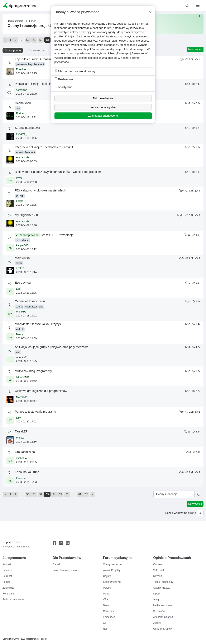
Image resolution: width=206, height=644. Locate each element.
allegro (26, 240)
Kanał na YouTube (27, 472)
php (41, 307)
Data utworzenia (37, 51)
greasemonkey (24, 64)
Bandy (20, 334)
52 (41, 40)
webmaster (31, 307)
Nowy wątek (195, 49)
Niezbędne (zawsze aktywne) (75, 71)
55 (60, 494)
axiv (18, 418)
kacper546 (22, 245)
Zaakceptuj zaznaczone (103, 116)
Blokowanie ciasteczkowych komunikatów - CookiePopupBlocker (58, 172)
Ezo (18, 289)
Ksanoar (21, 478)
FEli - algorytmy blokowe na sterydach (40, 190)
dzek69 (20, 268)
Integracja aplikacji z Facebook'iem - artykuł (44, 147)
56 (67, 494)
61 (80, 494)
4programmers (15, 21)
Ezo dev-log (23, 283)
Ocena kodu (23, 103)
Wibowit (21, 438)
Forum (33, 21)
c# (17, 196)
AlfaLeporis (23, 157)
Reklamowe (64, 79)
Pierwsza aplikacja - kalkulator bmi (38, 84)
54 (54, 494)
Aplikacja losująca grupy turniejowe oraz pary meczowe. (52, 347)
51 (34, 40)
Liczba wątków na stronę (180, 513)
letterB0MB (23, 377)
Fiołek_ (20, 201)
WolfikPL (21, 312)
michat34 (21, 458)
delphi (19, 263)
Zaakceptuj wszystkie (103, 107)
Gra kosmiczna (25, 452)
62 (86, 494)
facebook (39, 64)
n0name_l (22, 134)
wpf (22, 196)
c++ (18, 108)
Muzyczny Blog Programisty (33, 371)
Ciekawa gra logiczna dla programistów (41, 391)
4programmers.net (78, 24)
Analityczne (64, 87)
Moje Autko (22, 258)
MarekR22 (22, 397)
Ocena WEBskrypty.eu (30, 301)
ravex (19, 178)
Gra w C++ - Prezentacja (57, 235)
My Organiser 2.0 (26, 215)
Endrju (20, 113)
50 (28, 40)
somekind (22, 90)
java (18, 352)
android (20, 329)
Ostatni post (11, 51)
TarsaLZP (21, 431)
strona (19, 307)
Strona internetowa (27, 128)
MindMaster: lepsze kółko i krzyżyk (38, 324)
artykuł (19, 152)
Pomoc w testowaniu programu (35, 412)
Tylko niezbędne (103, 98)
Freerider (21, 69)
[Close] (150, 12)
